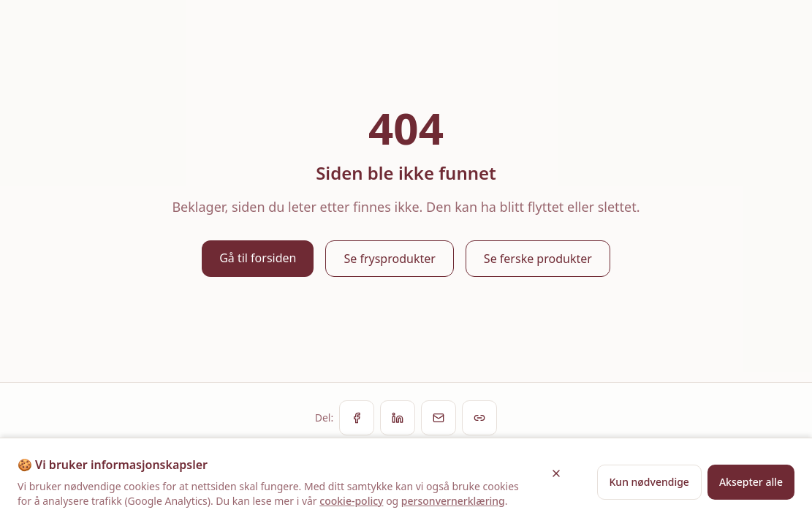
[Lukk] (556, 473)
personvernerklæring (453, 501)
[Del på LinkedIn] (398, 418)
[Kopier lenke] (479, 418)
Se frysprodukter (389, 259)
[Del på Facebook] (357, 418)
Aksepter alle (751, 482)
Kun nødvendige (649, 482)
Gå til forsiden (258, 258)
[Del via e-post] (439, 418)
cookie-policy (351, 501)
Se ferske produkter (538, 259)
